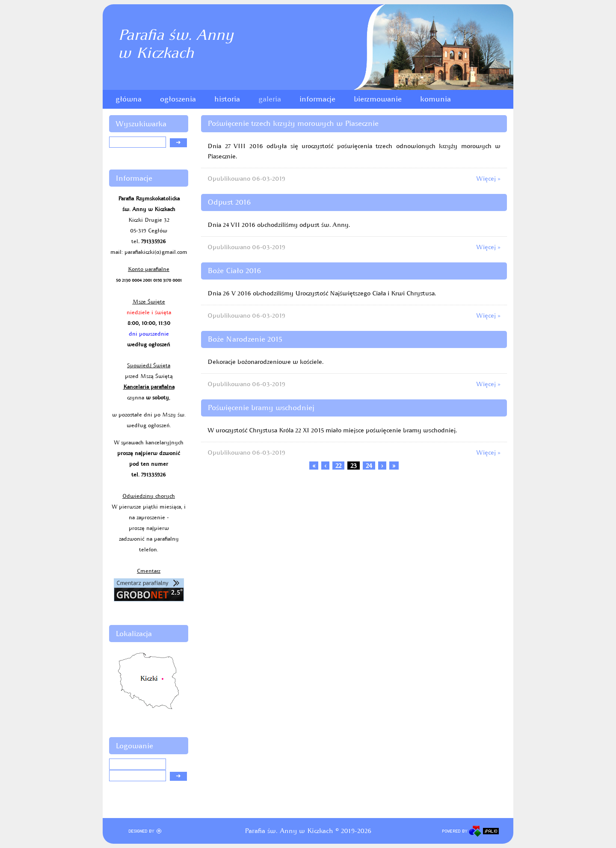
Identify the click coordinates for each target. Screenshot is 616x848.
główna (129, 99)
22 (338, 466)
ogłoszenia (178, 99)
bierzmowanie (378, 99)
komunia (435, 99)
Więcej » (488, 179)
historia (227, 99)
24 (369, 466)
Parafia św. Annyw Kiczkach (176, 44)
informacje (317, 99)
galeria (270, 99)
